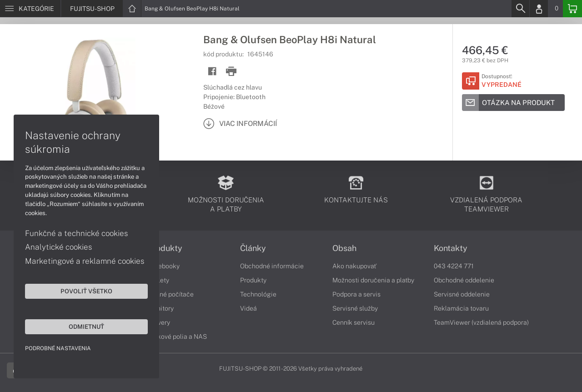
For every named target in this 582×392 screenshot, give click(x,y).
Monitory (161, 308)
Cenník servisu (354, 322)
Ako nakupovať (354, 266)
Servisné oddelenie (462, 294)
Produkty (165, 248)
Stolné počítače (171, 294)
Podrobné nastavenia (58, 348)
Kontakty (451, 248)
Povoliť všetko (86, 291)
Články (253, 248)
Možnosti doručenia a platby (373, 280)
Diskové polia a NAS (177, 337)
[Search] (520, 9)
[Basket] (572, 9)
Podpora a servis (356, 294)
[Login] (539, 9)
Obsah (344, 248)
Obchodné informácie (272, 266)
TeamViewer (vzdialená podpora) (481, 322)
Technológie (258, 294)
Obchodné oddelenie (464, 280)
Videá (248, 308)
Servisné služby (355, 308)
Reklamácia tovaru (461, 308)
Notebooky (164, 266)
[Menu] (30, 9)
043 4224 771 (454, 266)
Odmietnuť (86, 327)
